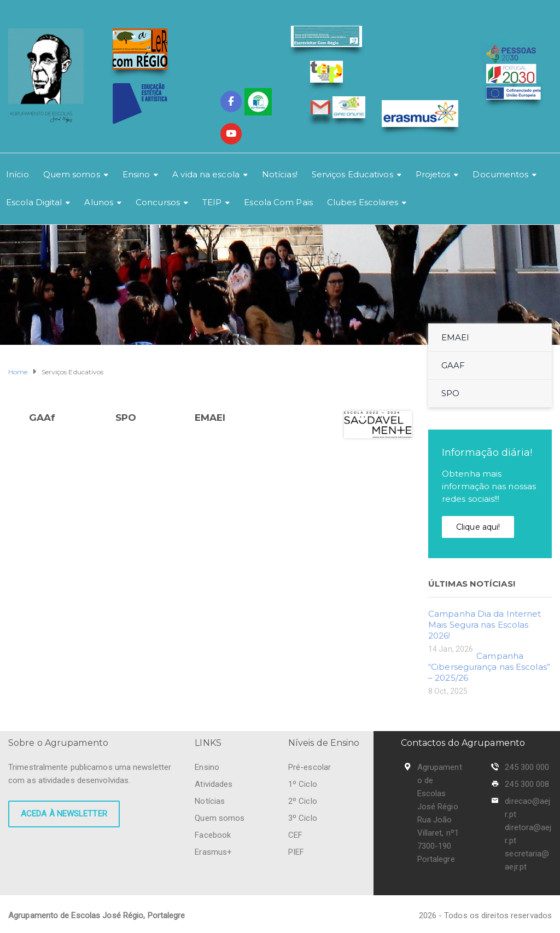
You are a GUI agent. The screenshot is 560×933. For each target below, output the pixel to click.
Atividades (214, 784)
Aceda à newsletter (64, 814)
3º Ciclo (303, 818)
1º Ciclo (303, 784)
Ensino (136, 174)
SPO (126, 418)
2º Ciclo (303, 801)
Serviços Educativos (352, 174)
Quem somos (72, 174)
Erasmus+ (213, 852)
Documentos (500, 174)
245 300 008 (527, 784)
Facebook (213, 835)
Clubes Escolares (363, 202)
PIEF (296, 852)
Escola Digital (34, 202)
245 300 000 (527, 767)
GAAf (42, 418)
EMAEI (210, 418)
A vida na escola (206, 174)
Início (17, 174)
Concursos (158, 202)
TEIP (212, 202)
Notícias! (280, 174)
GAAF (453, 365)
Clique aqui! (478, 527)
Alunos (99, 202)
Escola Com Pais (278, 202)
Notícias (210, 801)
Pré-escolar (310, 767)
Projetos (433, 174)
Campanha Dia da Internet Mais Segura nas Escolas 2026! (485, 625)
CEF (295, 835)
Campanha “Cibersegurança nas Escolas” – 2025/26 (489, 667)
